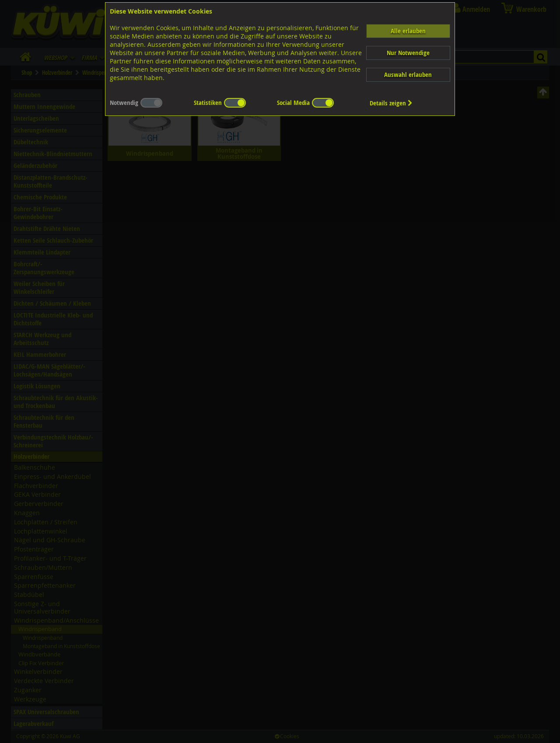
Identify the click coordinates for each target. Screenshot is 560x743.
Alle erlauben (408, 31)
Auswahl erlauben (408, 75)
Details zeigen (391, 103)
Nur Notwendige (408, 53)
